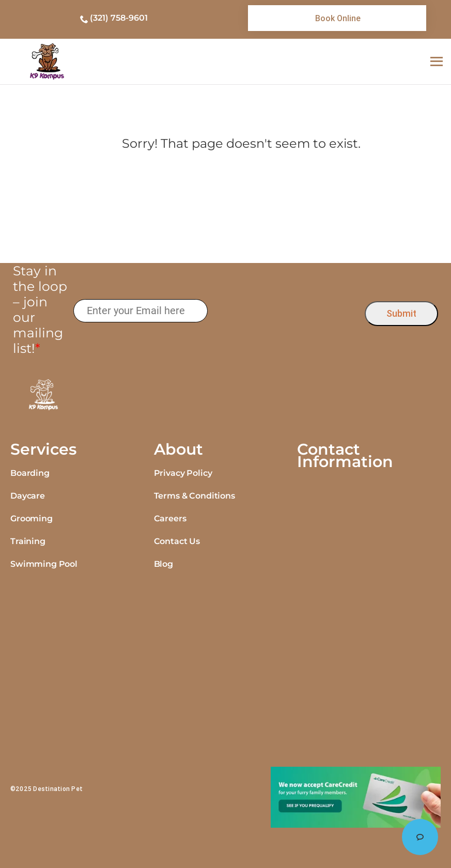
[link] (337, 18)
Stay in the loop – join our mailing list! (40, 309)
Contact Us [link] (177, 541)
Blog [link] (164, 564)
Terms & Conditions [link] (195, 496)
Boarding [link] (30, 473)
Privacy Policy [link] (183, 473)
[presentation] (286, 311)
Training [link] (28, 541)
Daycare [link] (28, 496)
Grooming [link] (32, 518)
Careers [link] (170, 518)
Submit (401, 313)
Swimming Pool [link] (44, 564)
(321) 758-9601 (119, 18)
